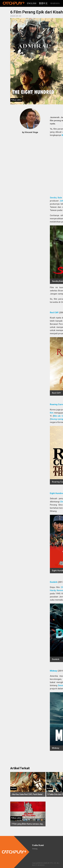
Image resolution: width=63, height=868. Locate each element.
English (32, 3)
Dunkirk (54, 582)
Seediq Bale (56, 198)
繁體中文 (43, 3)
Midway (54, 671)
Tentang (35, 849)
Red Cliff (54, 313)
